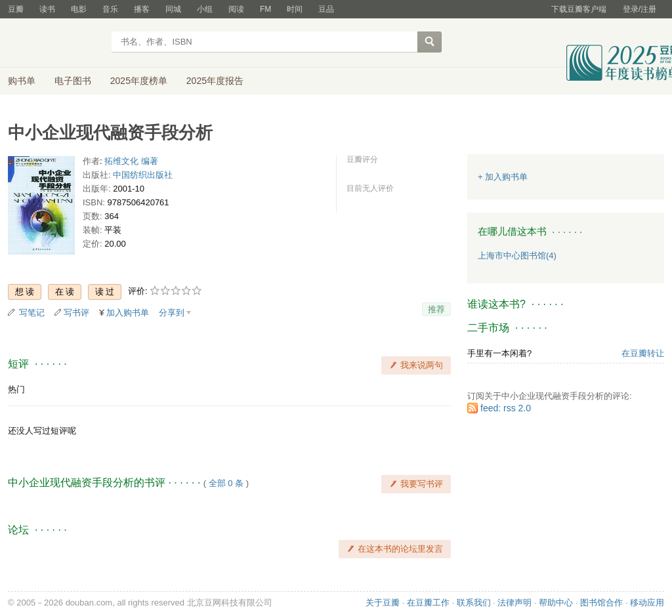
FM (265, 9)
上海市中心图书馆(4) (517, 256)
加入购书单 (128, 313)
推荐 (436, 309)
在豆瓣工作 (428, 603)
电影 (79, 9)
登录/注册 (640, 9)
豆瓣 (16, 9)
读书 (47, 9)
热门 (16, 389)
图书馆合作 (601, 603)
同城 (173, 9)
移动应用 (647, 603)
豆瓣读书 (55, 43)
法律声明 (514, 603)
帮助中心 (556, 603)
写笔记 (32, 313)
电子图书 (73, 81)
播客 (142, 9)
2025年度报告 (215, 81)
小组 (205, 9)
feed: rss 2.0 (506, 408)
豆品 (326, 9)
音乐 (110, 9)
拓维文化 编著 (131, 161)
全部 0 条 (226, 483)
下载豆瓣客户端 (579, 9)
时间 (295, 9)
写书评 (76, 313)
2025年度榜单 (139, 81)
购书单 (22, 81)
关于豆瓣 (383, 603)
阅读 (236, 9)
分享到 (172, 313)
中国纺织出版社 (143, 175)
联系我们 (474, 603)
